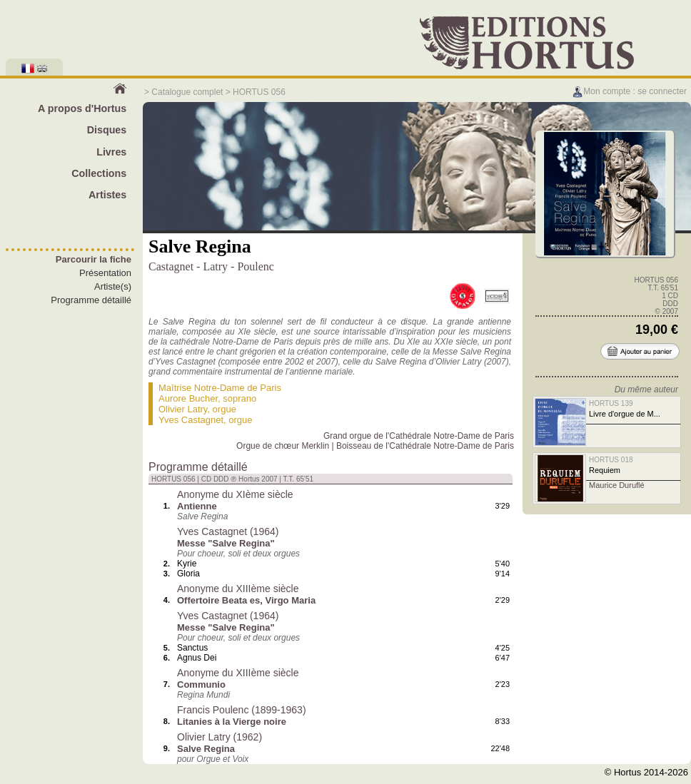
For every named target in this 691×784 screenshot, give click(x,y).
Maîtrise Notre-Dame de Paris (220, 388)
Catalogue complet (187, 92)
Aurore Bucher (188, 398)
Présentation (105, 273)
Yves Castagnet (191, 420)
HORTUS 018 (611, 460)
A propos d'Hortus (82, 108)
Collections (99, 173)
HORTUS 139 (611, 403)
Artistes (107, 195)
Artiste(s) (113, 286)
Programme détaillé (91, 300)
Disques (107, 130)
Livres (111, 152)
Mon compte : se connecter (629, 91)
